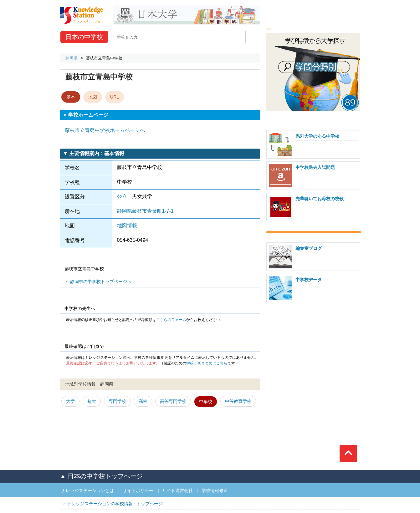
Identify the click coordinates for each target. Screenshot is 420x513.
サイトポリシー (138, 490)
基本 (71, 97)
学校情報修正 (215, 490)
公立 (122, 196)
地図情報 (127, 225)
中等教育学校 (238, 401)
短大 (92, 401)
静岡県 (72, 58)
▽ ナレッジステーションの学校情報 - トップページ (112, 504)
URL (115, 97)
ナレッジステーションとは (88, 490)
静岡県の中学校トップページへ (101, 282)
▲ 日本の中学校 (101, 476)
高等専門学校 (173, 401)
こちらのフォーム (171, 320)
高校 (143, 401)
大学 (70, 401)
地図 (93, 97)
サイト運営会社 (177, 490)
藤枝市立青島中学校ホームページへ (105, 130)
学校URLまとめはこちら (207, 363)
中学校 (84, 37)
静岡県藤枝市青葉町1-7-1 (145, 211)
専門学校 (117, 401)
